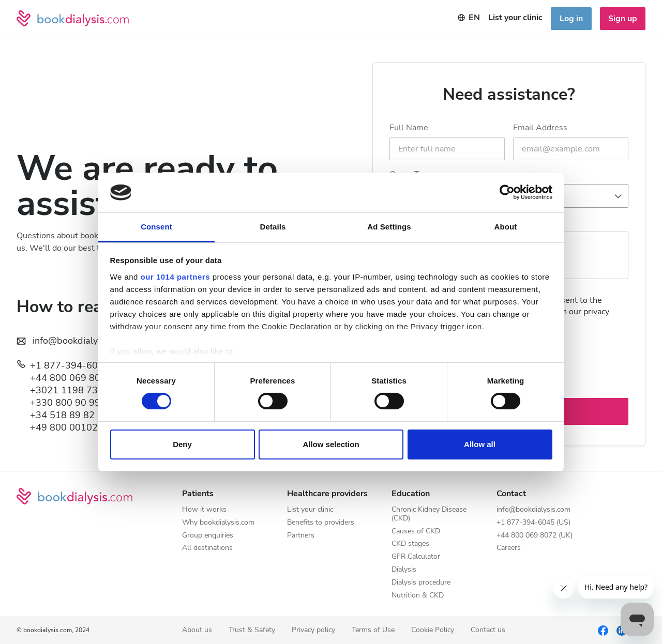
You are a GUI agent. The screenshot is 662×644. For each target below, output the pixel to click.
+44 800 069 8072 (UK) (81, 378)
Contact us (488, 630)
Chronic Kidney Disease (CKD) (429, 514)
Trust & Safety (252, 630)
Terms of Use (373, 630)
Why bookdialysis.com (218, 523)
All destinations (207, 548)
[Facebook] (603, 630)
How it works (204, 510)
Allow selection (331, 444)
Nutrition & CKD (418, 596)
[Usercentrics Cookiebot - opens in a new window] (507, 192)
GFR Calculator (416, 557)
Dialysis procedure (421, 583)
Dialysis (404, 570)
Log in (571, 19)
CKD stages (410, 544)
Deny (182, 444)
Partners (301, 536)
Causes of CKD (416, 532)
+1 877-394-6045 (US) (80, 365)
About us (197, 630)
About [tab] (506, 227)
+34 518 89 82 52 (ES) (79, 415)
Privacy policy (313, 630)
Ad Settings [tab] (389, 227)
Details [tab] (273, 227)
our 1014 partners (175, 277)
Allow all (480, 444)
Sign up (623, 19)
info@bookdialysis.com (533, 510)
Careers (509, 548)
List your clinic (310, 510)
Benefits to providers (321, 523)
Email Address (540, 128)
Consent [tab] (156, 227)
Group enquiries (208, 536)
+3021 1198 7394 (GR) (80, 390)
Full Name (409, 128)
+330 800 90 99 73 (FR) (82, 403)
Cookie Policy (433, 630)
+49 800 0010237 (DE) (80, 427)
